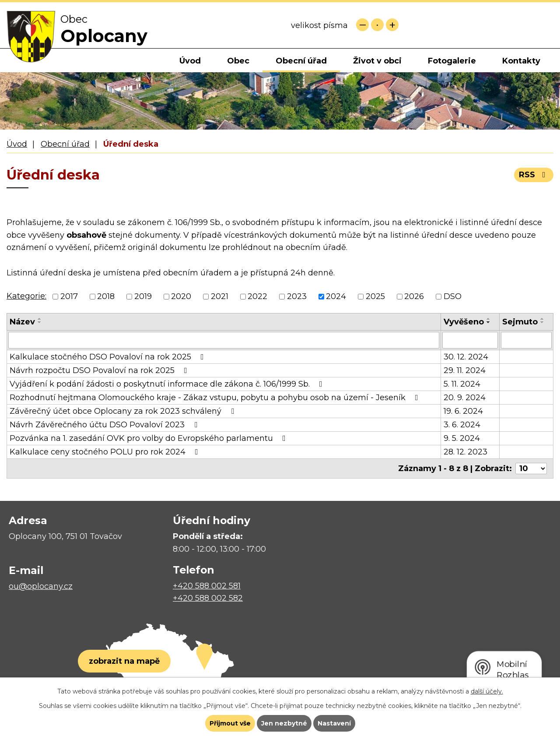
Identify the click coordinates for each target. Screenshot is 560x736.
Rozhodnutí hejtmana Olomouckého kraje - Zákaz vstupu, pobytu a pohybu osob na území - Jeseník (216, 398)
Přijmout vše (230, 723)
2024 (336, 296)
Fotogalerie (452, 61)
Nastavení (334, 723)
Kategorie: (26, 296)
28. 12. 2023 (465, 452)
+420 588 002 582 (208, 598)
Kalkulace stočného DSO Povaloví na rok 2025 (108, 357)
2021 (220, 296)
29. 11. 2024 (465, 370)
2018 (106, 296)
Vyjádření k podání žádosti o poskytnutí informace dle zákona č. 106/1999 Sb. (168, 384)
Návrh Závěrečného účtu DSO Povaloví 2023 (105, 425)
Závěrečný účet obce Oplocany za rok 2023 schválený (124, 411)
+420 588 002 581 (207, 586)
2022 (257, 296)
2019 (143, 296)
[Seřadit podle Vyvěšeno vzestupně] (489, 319)
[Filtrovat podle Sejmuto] (526, 340)
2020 (181, 296)
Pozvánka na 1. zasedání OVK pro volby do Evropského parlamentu (149, 438)
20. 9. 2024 (465, 398)
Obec (238, 61)
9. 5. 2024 (462, 438)
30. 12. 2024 (466, 357)
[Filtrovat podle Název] (224, 340)
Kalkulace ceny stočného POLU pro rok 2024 (106, 452)
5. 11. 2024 (462, 384)
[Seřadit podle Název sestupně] (40, 322)
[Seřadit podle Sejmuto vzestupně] (542, 319)
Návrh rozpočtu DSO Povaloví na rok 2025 (100, 370)
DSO (453, 296)
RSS (534, 175)
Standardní (377, 25)
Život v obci (377, 61)
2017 (69, 296)
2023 (297, 296)
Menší (362, 25)
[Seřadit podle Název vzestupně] (40, 319)
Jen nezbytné (284, 723)
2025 (375, 296)
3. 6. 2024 (462, 425)
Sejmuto (520, 322)
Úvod (190, 61)
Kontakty (521, 61)
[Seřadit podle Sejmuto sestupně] (542, 322)
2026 (414, 296)
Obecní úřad (301, 61)
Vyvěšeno (464, 322)
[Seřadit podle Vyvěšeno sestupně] (489, 322)
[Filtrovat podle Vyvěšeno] (470, 340)
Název (22, 322)
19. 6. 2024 (463, 411)
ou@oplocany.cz (41, 586)
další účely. (487, 691)
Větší (392, 25)
